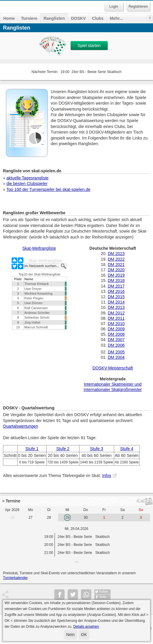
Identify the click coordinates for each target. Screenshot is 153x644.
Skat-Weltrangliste (39, 248)
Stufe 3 (97, 449)
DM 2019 (116, 275)
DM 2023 (116, 254)
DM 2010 (116, 324)
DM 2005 (116, 352)
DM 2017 (116, 286)
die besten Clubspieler (27, 184)
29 (67, 518)
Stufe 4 (127, 449)
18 (12, 518)
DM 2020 (116, 270)
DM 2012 (116, 313)
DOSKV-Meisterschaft (113, 368)
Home (9, 18)
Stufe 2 (63, 449)
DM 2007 (116, 340)
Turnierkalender (15, 578)
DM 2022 (116, 259)
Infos (106, 476)
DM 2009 (116, 329)
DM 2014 (116, 302)
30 (86, 518)
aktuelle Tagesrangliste (28, 178)
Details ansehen (86, 627)
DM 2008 (116, 334)
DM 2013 (116, 307)
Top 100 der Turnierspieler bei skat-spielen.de (48, 189)
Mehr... (116, 18)
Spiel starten (89, 46)
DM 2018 (116, 280)
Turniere (29, 18)
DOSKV (78, 18)
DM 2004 (116, 357)
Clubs (98, 18)
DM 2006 (116, 345)
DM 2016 (116, 291)
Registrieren (138, 7)
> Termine (11, 501)
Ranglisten (54, 18)
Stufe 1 (32, 449)
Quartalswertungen (20, 426)
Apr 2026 (12, 510)
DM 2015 (116, 297)
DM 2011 (116, 318)
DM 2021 (116, 265)
